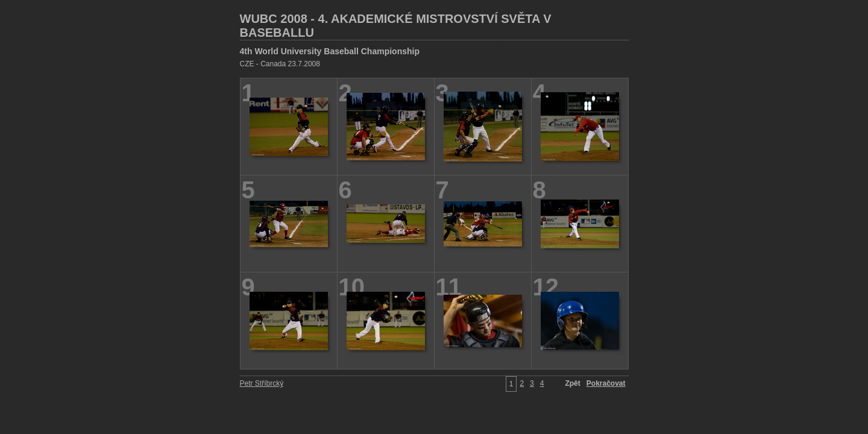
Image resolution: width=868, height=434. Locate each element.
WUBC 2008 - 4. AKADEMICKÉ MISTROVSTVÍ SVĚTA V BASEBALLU (396, 26)
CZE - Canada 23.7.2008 (280, 64)
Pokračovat (606, 383)
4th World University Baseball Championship (330, 51)
